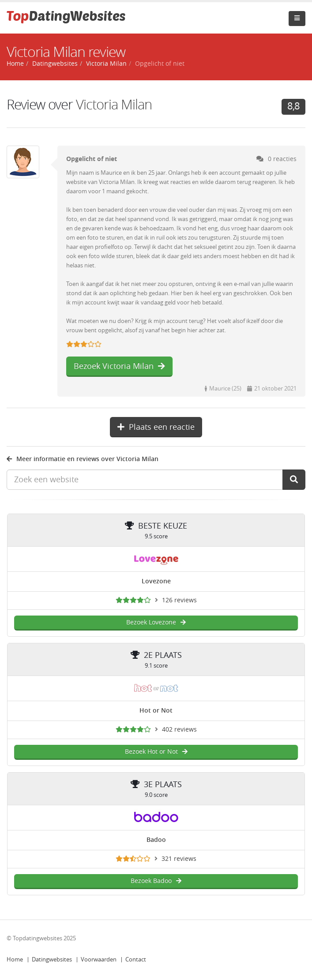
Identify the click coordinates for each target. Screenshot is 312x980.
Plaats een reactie (156, 427)
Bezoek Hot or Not (156, 752)
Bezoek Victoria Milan (119, 366)
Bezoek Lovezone (156, 622)
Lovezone (156, 581)
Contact (136, 959)
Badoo (156, 840)
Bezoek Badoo (156, 881)
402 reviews (179, 730)
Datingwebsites (52, 959)
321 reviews (179, 859)
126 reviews (179, 600)
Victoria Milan (114, 105)
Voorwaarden (99, 959)
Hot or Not (156, 711)
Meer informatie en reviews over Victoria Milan (83, 459)
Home (15, 959)
